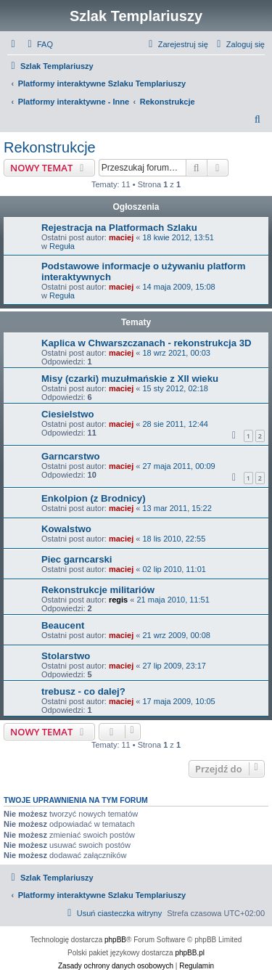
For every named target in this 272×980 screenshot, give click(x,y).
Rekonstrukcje (50, 147)
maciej (121, 237)
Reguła (62, 246)
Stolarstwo (66, 656)
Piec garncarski (77, 559)
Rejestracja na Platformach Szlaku (119, 228)
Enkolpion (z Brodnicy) (94, 498)
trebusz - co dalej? (83, 691)
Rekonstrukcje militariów (98, 590)
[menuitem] (38, 44)
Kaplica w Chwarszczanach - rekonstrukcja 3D (147, 343)
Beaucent (63, 625)
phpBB (115, 940)
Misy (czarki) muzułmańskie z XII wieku (130, 379)
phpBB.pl (190, 953)
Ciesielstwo (68, 414)
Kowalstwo (66, 529)
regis (118, 600)
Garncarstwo (71, 456)
